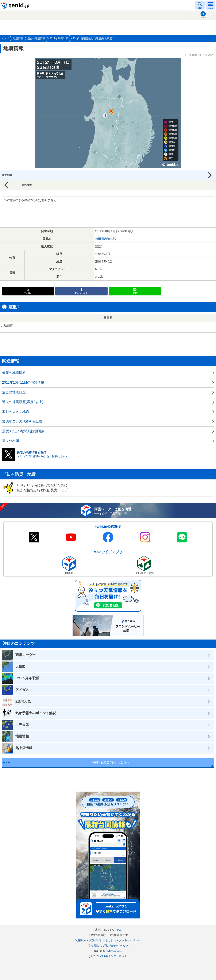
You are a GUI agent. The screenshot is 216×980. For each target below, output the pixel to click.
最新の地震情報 (14, 373)
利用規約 (81, 940)
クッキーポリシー (130, 940)
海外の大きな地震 (16, 412)
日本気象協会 (114, 951)
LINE (135, 293)
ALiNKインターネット (114, 956)
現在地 (203, 18)
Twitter (28, 293)
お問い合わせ (109, 946)
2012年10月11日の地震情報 (23, 382)
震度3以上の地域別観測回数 (23, 431)
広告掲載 (93, 946)
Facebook (81, 293)
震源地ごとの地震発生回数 (22, 421)
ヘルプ (124, 946)
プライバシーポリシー (103, 940)
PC (119, 930)
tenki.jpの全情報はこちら (111, 762)
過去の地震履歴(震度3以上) (23, 402)
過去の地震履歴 (14, 392)
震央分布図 (11, 441)
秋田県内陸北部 (105, 239)
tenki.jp (16, 5)
